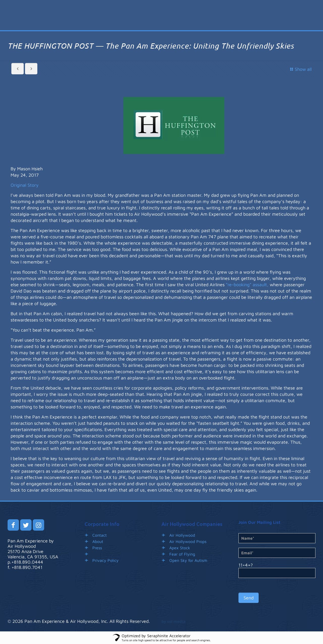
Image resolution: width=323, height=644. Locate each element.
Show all (300, 69)
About (98, 541)
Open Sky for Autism (188, 560)
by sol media (173, 621)
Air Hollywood (182, 535)
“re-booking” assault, (247, 285)
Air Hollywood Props (188, 541)
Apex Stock (180, 548)
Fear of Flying (182, 554)
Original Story (25, 185)
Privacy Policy (105, 560)
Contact (100, 535)
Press (97, 548)
